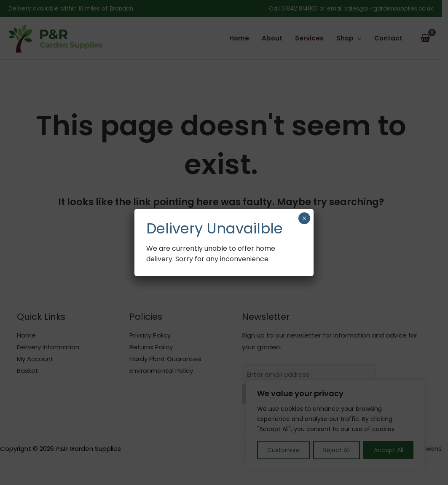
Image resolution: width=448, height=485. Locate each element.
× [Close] (304, 218)
